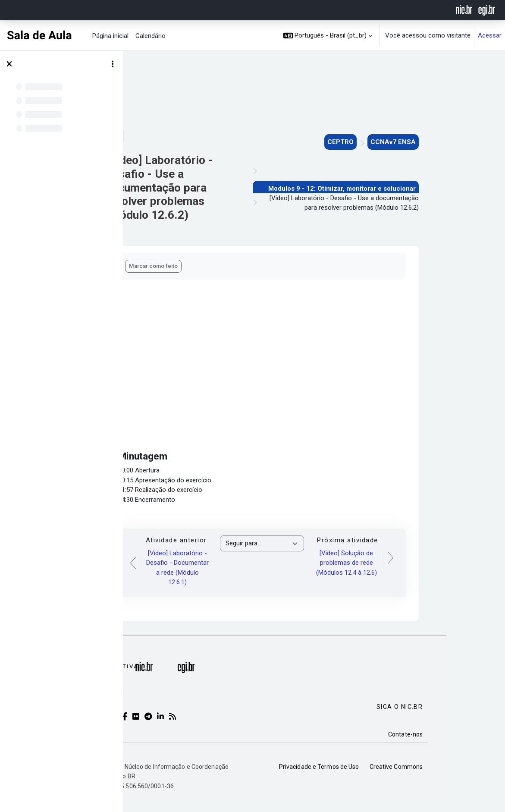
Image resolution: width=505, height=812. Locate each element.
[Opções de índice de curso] (113, 64)
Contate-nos (458, 745)
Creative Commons (448, 777)
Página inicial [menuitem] (110, 36)
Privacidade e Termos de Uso (371, 777)
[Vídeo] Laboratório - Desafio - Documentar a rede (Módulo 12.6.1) (230, 568)
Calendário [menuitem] (151, 36)
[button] (328, 36)
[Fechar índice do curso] (9, 64)
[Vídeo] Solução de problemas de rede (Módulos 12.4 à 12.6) (399, 563)
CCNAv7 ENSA (445, 142)
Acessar (490, 35)
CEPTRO (393, 142)
